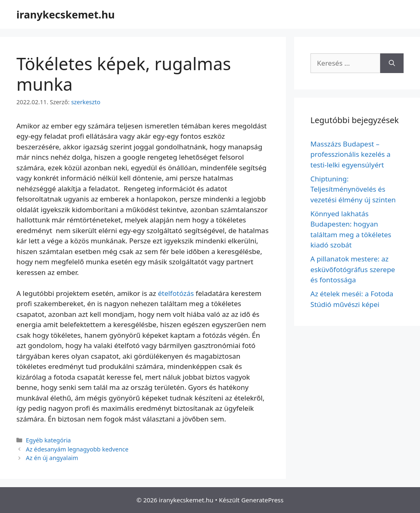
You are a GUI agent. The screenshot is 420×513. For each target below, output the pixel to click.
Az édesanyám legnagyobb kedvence (77, 449)
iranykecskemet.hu (66, 14)
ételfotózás (176, 293)
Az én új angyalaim (52, 458)
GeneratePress (262, 500)
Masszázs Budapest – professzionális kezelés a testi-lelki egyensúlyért (350, 154)
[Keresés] (392, 63)
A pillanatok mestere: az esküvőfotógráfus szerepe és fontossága (353, 269)
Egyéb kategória (48, 440)
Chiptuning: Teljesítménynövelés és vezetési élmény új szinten (353, 189)
